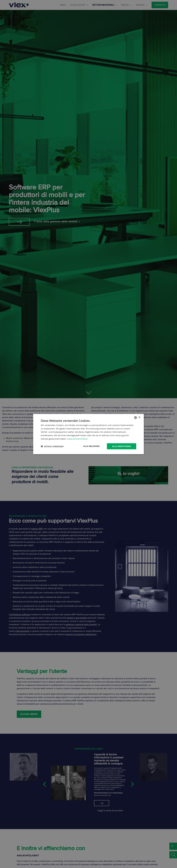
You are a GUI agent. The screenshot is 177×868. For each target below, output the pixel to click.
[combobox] (136, 418)
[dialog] (88, 434)
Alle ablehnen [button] (92, 446)
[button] (52, 446)
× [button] (139, 417)
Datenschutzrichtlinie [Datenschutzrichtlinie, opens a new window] (77, 439)
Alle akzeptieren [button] (122, 446)
